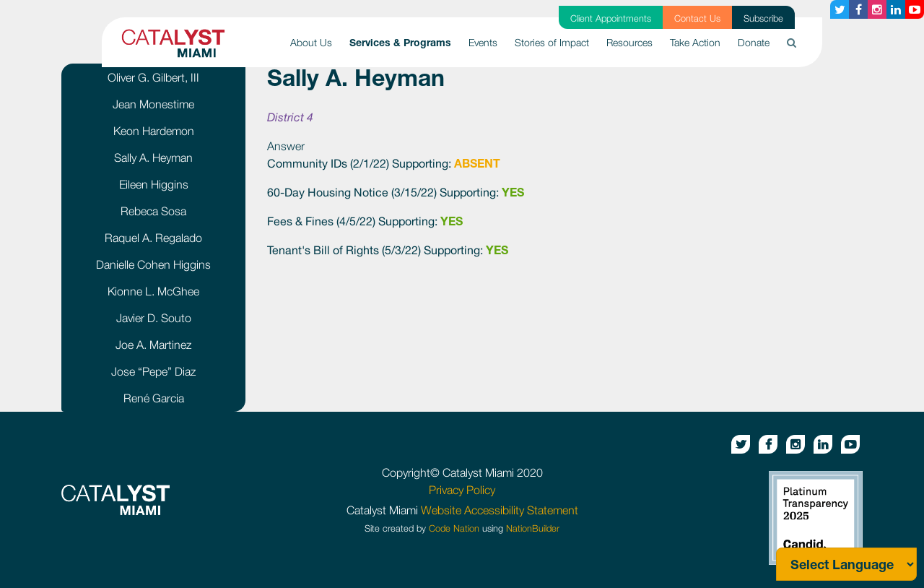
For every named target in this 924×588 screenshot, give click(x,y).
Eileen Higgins (154, 184)
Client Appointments (611, 18)
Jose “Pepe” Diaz (153, 371)
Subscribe (763, 18)
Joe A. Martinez (153, 345)
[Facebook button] (858, 9)
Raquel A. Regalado (153, 238)
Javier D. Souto (154, 318)
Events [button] (483, 42)
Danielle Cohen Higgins (153, 264)
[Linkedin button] (896, 9)
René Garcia (154, 398)
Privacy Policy (462, 490)
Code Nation (454, 528)
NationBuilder (533, 528)
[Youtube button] (915, 9)
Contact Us (697, 18)
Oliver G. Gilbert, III (153, 77)
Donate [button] (754, 42)
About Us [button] (311, 42)
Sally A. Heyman (153, 157)
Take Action (695, 42)
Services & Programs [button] (405, 41)
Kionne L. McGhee (153, 291)
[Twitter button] (840, 9)
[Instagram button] (877, 9)
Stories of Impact (552, 42)
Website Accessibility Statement (500, 510)
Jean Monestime (153, 104)
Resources (629, 42)
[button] (792, 42)
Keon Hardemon (154, 131)
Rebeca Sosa (153, 211)
